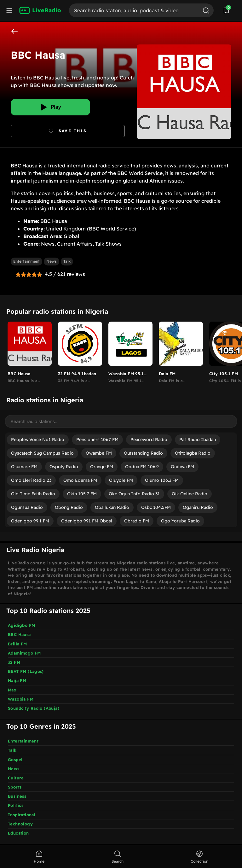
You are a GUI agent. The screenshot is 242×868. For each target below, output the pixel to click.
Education (18, 833)
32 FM (14, 662)
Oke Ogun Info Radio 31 (134, 494)
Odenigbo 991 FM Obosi (87, 521)
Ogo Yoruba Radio (180, 521)
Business (17, 796)
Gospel (15, 760)
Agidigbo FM (21, 625)
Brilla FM (17, 644)
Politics (16, 805)
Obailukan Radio (112, 507)
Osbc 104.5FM (156, 507)
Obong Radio (69, 507)
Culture (16, 778)
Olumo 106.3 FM (162, 480)
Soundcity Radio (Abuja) (34, 708)
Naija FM (17, 680)
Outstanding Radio (143, 453)
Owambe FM (99, 453)
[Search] (134, 10)
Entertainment (26, 261)
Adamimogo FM (24, 653)
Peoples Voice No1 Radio (38, 440)
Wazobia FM (21, 699)
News (52, 261)
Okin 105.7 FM (82, 494)
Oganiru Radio (198, 507)
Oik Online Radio (190, 494)
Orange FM (102, 467)
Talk (67, 261)
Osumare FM (24, 467)
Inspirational (22, 815)
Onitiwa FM (182, 467)
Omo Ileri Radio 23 (31, 480)
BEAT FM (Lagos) (26, 671)
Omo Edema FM (80, 480)
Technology (20, 824)
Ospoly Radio (64, 467)
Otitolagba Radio (193, 453)
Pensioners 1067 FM (97, 440)
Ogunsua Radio (27, 507)
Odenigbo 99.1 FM (30, 521)
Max (12, 690)
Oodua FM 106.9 (142, 467)
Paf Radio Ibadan (198, 440)
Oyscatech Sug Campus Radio (42, 453)
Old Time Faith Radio (33, 494)
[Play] (50, 107)
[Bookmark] (68, 131)
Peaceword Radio (149, 440)
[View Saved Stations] (226, 10)
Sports (15, 787)
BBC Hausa (19, 634)
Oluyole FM (121, 480)
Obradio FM (137, 521)
